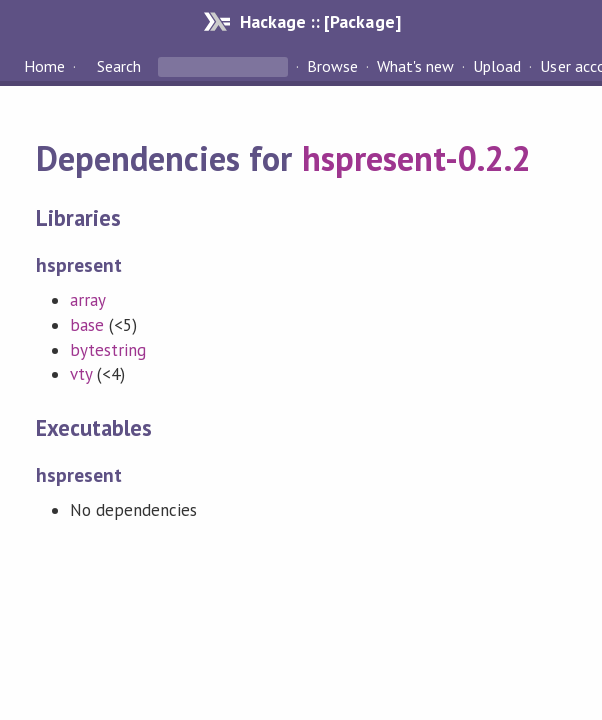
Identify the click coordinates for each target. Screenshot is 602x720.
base (87, 325)
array (88, 300)
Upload (497, 66)
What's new (415, 66)
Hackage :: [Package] (320, 21)
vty (81, 374)
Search (119, 66)
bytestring (108, 350)
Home (44, 66)
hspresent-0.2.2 (416, 158)
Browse (332, 66)
